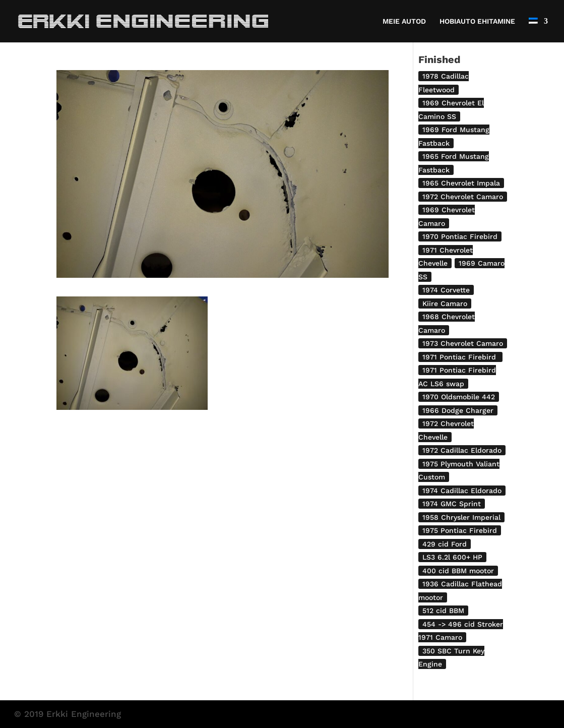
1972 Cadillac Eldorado (462, 450)
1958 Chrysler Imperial (461, 517)
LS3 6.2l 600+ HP (452, 557)
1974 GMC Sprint (452, 504)
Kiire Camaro (445, 304)
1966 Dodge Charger (458, 410)
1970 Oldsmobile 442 (459, 397)
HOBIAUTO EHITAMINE (477, 21)
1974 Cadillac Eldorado (462, 491)
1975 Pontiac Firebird (460, 530)
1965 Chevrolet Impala (461, 183)
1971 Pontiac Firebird (460, 357)
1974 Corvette (446, 290)
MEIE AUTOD (404, 21)
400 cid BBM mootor (458, 571)
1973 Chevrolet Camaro (463, 343)
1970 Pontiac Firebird (460, 236)
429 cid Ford (445, 544)
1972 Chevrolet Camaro (463, 197)
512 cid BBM (443, 611)
